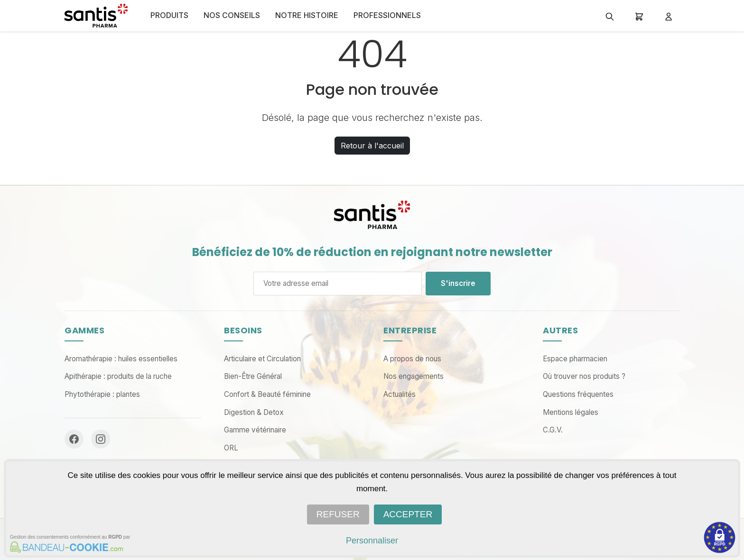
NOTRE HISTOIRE (307, 15)
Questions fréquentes (578, 394)
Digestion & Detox (254, 412)
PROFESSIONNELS (387, 15)
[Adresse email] (338, 284)
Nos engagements (414, 376)
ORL (231, 448)
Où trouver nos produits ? (584, 376)
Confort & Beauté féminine (267, 394)
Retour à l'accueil (372, 146)
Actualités (400, 394)
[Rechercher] (610, 16)
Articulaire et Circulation (262, 359)
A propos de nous (412, 359)
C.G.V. (553, 430)
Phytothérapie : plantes (102, 394)
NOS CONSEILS (232, 15)
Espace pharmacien (575, 359)
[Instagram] (101, 439)
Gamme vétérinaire (255, 430)
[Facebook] (74, 439)
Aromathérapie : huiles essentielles (121, 359)
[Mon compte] (669, 16)
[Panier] (639, 16)
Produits (169, 15)
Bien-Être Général (253, 376)
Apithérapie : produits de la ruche (118, 376)
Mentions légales (571, 412)
